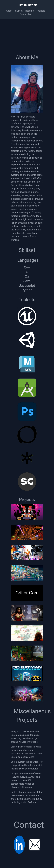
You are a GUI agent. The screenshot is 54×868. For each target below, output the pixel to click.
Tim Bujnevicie (28, 5)
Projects (41, 11)
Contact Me (25, 14)
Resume (30, 11)
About (9, 11)
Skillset (19, 11)
